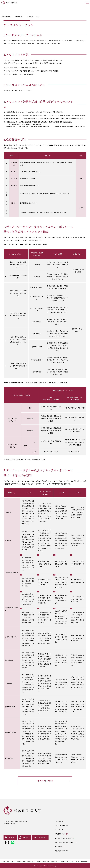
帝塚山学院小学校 (67, 861)
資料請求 (26, 838)
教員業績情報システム (62, 851)
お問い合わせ (41, 838)
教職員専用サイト (60, 834)
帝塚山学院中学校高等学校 (25, 861)
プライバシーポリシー (62, 826)
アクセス (11, 838)
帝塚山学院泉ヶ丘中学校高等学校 (47, 861)
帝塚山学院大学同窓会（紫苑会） (65, 842)
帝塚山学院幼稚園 (81, 861)
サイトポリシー (60, 821)
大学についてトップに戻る (45, 781)
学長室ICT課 (59, 847)
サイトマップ (59, 830)
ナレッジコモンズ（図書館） (64, 838)
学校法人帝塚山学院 (7, 861)
